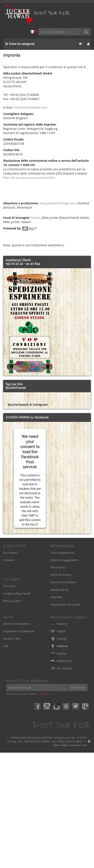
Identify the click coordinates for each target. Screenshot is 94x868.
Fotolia (36, 218)
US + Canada (61, 784)
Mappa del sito (60, 705)
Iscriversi (9, 675)
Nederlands (61, 776)
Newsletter (45, 809)
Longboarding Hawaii (17, 709)
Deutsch (59, 739)
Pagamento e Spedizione (19, 746)
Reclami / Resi (12, 754)
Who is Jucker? (12, 716)
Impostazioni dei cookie (65, 720)
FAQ (6, 761)
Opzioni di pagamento (64, 675)
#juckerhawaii (15, 388)
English (58, 746)
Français (59, 754)
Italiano (59, 761)
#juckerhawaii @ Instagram (28, 520)
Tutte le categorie (20, 44)
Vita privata (58, 683)
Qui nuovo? (11, 668)
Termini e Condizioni (63, 698)
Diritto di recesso (61, 690)
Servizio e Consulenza (17, 739)
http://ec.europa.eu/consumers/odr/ (29, 178)
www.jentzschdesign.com (58, 203)
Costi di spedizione (62, 668)
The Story (9, 701)
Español (59, 769)
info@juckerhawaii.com (30, 107)
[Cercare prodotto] (60, 32)
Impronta (56, 712)
